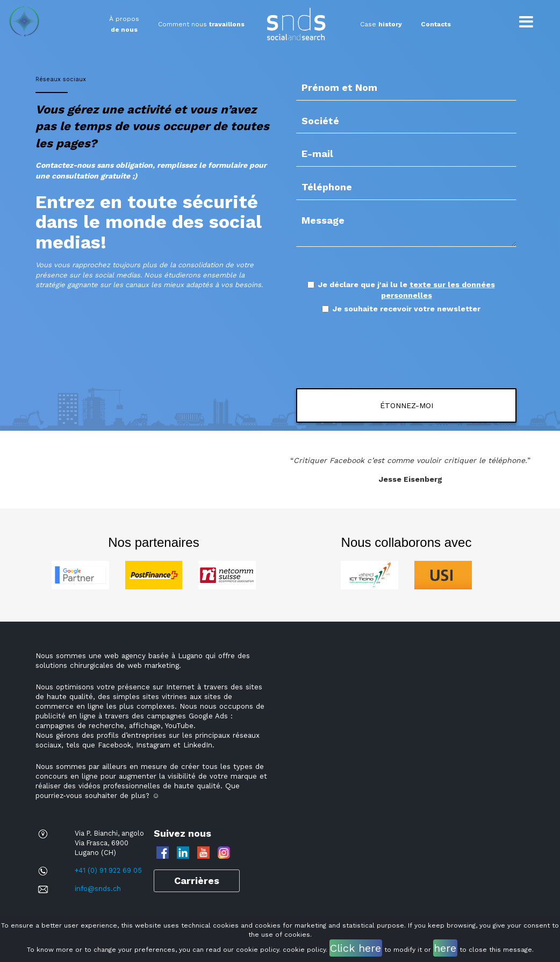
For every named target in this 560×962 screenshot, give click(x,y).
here (445, 948)
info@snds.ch (98, 889)
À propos (124, 24)
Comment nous (201, 24)
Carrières (197, 881)
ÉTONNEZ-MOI (407, 405)
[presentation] (387, 352)
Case (381, 24)
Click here (356, 948)
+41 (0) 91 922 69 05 (108, 870)
